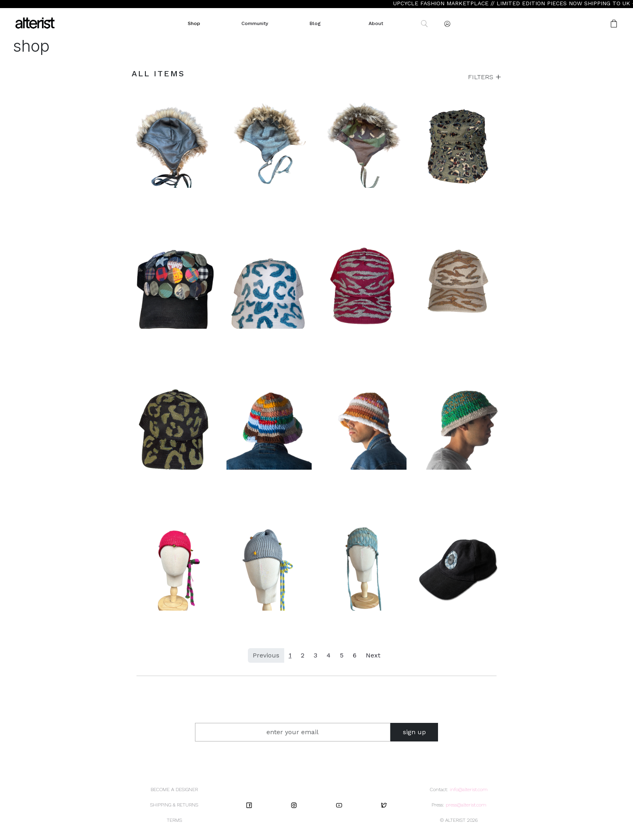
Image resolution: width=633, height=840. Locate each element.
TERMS (174, 820)
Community (255, 23)
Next (373, 655)
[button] (588, 24)
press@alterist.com (466, 805)
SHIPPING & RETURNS (174, 805)
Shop (194, 23)
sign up (414, 732)
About (376, 23)
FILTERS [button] (482, 77)
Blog (315, 23)
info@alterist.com (469, 790)
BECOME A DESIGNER (174, 790)
